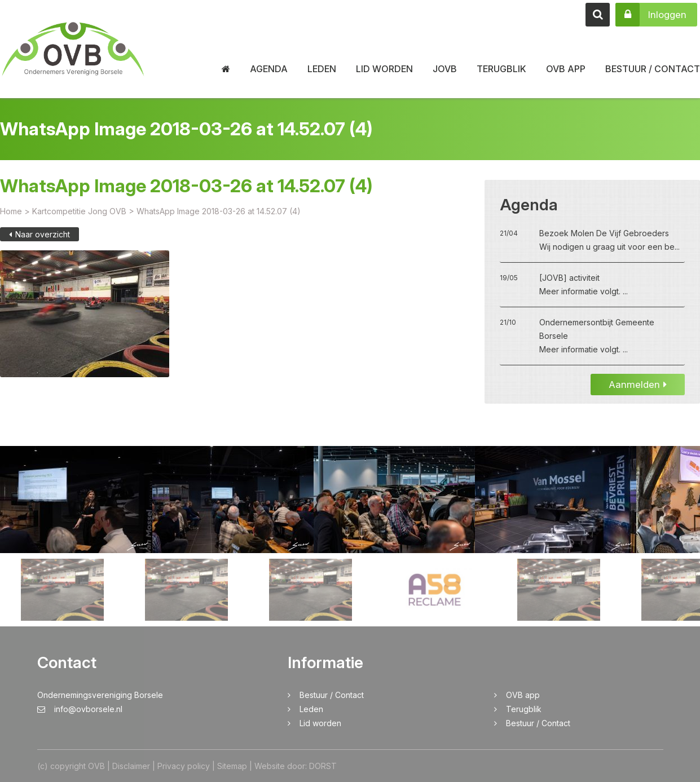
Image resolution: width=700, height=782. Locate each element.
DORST (323, 766)
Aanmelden (638, 392)
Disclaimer (131, 766)
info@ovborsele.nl (80, 709)
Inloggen (651, 15)
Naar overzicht (39, 242)
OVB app (566, 69)
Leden (322, 69)
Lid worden (384, 69)
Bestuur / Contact (653, 69)
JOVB (445, 69)
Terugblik (501, 69)
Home (11, 218)
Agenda (269, 69)
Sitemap (232, 766)
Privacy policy (184, 766)
